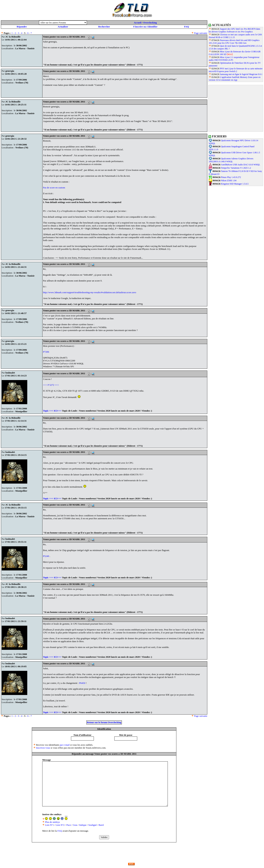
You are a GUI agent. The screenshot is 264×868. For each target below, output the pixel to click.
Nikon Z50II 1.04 (229, 181)
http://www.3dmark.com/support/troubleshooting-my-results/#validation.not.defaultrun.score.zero (90, 292)
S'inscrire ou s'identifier (145, 27)
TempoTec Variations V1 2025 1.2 (236, 168)
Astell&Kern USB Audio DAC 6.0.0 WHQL (240, 165)
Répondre (22, 27)
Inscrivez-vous (43, 748)
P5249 (46, 556)
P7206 (46, 352)
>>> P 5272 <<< (51, 385)
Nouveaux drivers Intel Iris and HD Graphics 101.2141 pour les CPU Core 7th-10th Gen (234, 42)
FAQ (186, 27)
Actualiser (63, 27)
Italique (83, 825)
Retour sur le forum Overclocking (104, 722)
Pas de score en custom (54, 188)
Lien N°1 (49, 825)
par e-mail (65, 745)
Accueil (137, 23)
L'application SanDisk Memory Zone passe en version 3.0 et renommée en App (235, 79)
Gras (75, 825)
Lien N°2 (60, 825)
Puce (69, 825)
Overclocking (150, 23)
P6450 (82, 683)
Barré (101, 825)
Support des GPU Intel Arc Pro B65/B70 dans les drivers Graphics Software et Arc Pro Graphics (234, 30)
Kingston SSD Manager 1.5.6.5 (235, 184)
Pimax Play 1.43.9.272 (231, 177)
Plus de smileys (52, 822)
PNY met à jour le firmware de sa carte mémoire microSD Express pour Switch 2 (236, 70)
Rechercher (104, 27)
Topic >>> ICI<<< (52, 411)
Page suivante (201, 33)
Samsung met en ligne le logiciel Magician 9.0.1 (241, 74)
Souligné (93, 825)
